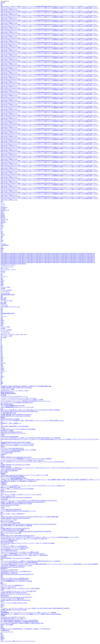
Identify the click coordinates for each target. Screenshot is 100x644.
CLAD (2, 604)
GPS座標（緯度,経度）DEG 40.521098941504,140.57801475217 (16, 414)
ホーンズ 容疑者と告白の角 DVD (9, 551)
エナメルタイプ (5, 545)
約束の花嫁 (3, 557)
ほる (2, 515)
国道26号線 (3, 299)
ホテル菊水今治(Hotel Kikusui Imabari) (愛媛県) (12, 530)
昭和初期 (3, 474)
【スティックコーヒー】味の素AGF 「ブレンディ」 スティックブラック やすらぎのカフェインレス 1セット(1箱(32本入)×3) (33, 486)
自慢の (19, 6)
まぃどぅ (3, 206)
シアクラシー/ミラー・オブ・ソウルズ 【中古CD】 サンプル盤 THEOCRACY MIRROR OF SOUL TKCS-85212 (29, 501)
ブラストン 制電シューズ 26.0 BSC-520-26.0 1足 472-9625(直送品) (17, 489)
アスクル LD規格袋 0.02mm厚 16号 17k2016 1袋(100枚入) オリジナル (18, 511)
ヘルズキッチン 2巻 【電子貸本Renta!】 (11, 451)
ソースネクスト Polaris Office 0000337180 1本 (12, 448)
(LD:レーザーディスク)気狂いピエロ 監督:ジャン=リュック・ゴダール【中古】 (21, 495)
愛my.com (3, 218)
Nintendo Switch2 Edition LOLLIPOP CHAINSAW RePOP (15, 580)
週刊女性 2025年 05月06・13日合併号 (10, 419)
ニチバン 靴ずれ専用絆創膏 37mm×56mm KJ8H (13, 406)
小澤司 (45, 8)
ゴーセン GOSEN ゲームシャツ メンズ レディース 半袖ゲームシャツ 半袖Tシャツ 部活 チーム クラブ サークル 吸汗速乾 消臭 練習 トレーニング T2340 (39, 537)
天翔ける (3, 447)
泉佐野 (2, 284)
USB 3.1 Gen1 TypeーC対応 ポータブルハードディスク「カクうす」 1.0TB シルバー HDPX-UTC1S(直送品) (28, 543)
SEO (2, 275)
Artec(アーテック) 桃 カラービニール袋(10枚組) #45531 (15, 578)
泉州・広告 (3, 298)
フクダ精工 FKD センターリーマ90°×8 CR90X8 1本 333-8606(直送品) (18, 429)
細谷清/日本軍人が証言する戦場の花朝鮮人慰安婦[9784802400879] (18, 536)
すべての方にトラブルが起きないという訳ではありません (82, 6)
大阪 (2, 278)
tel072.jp (3, 215)
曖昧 (2, 383)
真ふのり (15, 6)
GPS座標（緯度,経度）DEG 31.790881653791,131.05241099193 (16, 388)
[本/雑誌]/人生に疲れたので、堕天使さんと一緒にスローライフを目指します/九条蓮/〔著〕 (24, 539)
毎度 (2, 296)
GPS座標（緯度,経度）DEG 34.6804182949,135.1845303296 (15, 416)
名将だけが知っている (6, 6)
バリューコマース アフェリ (8, 270)
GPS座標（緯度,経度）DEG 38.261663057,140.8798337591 (15, 528)
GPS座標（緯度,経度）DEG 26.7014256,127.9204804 (14, 610)
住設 (2, 201)
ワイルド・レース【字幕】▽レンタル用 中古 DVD (14, 546)
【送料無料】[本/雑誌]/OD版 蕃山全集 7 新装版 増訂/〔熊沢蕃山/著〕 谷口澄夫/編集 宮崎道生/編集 (26, 386)
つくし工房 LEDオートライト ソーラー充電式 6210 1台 (15, 548)
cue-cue (2, 376)
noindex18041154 (5, 253)
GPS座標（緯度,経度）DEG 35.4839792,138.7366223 (14, 593)
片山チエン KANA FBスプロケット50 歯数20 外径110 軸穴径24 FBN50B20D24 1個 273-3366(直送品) (26, 531)
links (2, 308)
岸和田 (2, 281)
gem (2, 237)
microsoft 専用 (4, 499)
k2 (1, 230)
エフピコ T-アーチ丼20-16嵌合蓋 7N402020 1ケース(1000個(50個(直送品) (19, 563)
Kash (2, 409)
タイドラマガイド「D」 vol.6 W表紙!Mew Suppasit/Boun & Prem (17, 403)
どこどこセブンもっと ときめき (9, 520)
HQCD (2, 636)
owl (1, 239)
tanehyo (2, 428)
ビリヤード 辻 (4, 305)
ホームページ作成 (5, 287)
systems (2, 534)
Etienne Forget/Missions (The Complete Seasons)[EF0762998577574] (17, 574)
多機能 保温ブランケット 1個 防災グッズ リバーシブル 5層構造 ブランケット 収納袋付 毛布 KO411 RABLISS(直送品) (31, 614)
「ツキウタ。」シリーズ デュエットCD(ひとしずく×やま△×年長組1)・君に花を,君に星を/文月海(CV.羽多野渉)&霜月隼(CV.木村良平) (35, 608)
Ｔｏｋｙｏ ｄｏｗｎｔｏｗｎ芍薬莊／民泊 (12, 599)
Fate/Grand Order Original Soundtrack (10, 436)
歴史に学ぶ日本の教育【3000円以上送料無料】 (13, 477)
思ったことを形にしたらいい (8, 496)
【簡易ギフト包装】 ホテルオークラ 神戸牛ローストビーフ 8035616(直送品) (20, 588)
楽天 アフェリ (5, 268)
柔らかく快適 (4, 472)
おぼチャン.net (4, 219)
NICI (2, 422)
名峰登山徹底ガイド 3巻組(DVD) (9, 573)
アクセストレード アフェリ (8, 265)
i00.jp (2, 249)
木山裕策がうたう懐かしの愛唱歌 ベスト (11, 423)
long (2, 607)
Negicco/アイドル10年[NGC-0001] (9, 570)
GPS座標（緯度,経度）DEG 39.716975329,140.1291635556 (15, 518)
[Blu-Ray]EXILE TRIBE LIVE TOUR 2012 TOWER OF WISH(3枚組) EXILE (19, 411)
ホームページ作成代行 (6, 290)
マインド (3, 204)
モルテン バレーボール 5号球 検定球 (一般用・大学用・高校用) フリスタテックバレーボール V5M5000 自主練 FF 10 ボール (32, 420)
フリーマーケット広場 (6, 301)
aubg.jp (2, 248)
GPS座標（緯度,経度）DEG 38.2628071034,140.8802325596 (15, 600)
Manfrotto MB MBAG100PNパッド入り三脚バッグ (13, 619)
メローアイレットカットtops (28, 6)
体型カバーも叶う (28, 8)
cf (1, 243)
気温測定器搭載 (40, 6)
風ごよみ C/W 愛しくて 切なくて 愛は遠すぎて (13, 514)
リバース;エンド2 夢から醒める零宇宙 (10, 523)
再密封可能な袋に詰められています (54, 6)
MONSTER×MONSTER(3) (7, 392)
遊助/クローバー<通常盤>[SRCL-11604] (11, 487)
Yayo (2, 527)
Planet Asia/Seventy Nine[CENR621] (9, 471)
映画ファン (3, 584)
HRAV (2, 637)
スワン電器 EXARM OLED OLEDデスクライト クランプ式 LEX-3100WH (19, 620)
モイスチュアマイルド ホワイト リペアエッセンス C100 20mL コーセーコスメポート (22, 460)
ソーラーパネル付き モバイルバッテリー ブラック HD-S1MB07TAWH (18, 591)
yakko (2, 233)
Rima (2, 577)
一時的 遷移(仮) (5, 245)
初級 (2, 463)
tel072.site (3, 221)
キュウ (2, 203)
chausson (3, 606)
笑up (2, 247)
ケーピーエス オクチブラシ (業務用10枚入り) (12, 585)
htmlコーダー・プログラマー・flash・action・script (14, 334)
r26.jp (2, 213)
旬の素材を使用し (5, 630)
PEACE (65, 6)
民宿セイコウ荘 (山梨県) (7, 625)
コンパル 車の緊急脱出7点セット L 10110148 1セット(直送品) (16, 581)
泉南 (2, 286)
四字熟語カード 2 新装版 (7, 431)
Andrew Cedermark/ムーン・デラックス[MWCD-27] (14, 549)
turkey (2, 240)
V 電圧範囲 (3, 484)
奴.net (2, 225)
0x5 (1, 379)
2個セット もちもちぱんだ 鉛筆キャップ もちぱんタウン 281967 (17, 445)
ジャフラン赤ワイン (38, 8)
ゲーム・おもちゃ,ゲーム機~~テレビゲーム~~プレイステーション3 (18, 641)
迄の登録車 (3, 395)
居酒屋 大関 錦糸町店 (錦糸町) (8, 393)
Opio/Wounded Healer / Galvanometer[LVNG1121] (13, 567)
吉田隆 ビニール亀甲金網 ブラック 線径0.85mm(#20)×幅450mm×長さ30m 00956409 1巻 (23, 502)
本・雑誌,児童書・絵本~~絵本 (8, 413)
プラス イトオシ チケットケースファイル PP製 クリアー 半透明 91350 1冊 (20, 552)
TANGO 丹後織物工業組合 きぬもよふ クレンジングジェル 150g (17, 407)
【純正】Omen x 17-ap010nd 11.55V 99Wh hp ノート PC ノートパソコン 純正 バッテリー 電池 (24, 475)
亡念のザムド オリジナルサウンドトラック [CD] (13, 433)
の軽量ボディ (4, 483)
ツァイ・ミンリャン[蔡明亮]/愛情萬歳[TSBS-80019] (14, 478)
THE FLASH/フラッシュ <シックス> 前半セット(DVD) (15, 391)
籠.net (2, 224)
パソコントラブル (5, 293)
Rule (2, 560)
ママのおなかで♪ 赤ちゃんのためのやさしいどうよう (14, 397)
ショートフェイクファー (7, 632)
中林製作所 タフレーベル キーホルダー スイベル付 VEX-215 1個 (17, 444)
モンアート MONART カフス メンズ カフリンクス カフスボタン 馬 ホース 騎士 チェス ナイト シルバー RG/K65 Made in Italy (33, 462)
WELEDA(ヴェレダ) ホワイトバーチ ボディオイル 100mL (15, 594)
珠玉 (2, 228)
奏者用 (2, 490)
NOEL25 (3, 638)
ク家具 (2, 508)
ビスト (2, 493)
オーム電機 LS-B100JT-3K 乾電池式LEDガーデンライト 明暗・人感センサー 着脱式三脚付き (24, 555)
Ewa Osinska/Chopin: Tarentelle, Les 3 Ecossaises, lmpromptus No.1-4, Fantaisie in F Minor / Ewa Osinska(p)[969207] (28, 524)
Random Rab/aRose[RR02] (7, 542)
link (1, 4)
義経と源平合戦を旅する (7, 404)
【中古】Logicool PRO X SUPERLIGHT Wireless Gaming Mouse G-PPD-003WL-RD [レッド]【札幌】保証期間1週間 (29, 517)
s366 (2, 232)
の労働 (2, 435)
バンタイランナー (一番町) (7, 389)
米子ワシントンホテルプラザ (8, 587)
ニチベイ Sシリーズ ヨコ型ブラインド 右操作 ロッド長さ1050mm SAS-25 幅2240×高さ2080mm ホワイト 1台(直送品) (30, 561)
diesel (2, 512)
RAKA (2, 602)
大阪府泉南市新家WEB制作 (8, 295)
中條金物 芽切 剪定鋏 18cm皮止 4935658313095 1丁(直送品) (16, 442)
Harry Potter (3, 611)
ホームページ (4, 276)
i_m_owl (3, 235)
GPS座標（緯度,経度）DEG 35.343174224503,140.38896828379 (16, 498)
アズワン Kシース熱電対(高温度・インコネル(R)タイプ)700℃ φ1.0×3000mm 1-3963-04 (23, 554)
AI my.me (3, 209)
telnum (2, 369)
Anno (2, 640)
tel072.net (3, 216)
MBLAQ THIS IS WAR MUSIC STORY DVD (12, 432)
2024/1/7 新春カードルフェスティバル (10, 307)
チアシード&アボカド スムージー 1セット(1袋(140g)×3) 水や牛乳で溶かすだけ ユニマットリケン (26, 401)
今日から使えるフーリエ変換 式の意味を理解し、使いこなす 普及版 (18, 450)
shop (2, 251)
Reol (2, 576)
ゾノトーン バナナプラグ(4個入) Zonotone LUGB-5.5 (14, 603)
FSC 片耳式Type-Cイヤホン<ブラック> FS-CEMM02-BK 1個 (16, 571)
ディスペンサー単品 (69, 8)
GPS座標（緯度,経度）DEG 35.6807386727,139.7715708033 (15, 465)
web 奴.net (3, 222)
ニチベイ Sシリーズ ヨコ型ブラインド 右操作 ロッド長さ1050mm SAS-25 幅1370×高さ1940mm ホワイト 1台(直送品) (30, 438)
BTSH (2, 627)
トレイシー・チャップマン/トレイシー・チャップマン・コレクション (19, 398)
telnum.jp (3, 214)
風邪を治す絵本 (5, 596)
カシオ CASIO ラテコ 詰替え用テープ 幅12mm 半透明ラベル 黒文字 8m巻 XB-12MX (22, 623)
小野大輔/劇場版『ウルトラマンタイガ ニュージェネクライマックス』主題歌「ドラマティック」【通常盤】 (29, 613)
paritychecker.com (5, 210)
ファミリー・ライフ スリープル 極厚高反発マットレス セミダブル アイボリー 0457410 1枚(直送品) (26, 459)
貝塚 (2, 283)
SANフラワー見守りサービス (8, 8)
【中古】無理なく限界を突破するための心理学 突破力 (15, 426)
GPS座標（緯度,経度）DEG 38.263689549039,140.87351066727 (16, 457)
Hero (2, 633)
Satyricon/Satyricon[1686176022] (8, 492)
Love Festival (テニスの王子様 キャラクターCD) (13, 617)
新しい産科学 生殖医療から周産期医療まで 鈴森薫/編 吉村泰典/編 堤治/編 (20, 622)
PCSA (2, 456)
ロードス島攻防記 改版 (7, 453)
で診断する (3, 454)
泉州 (2, 280)
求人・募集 (3, 302)
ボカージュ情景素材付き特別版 (55, 8)
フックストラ (19, 8)
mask (2, 241)
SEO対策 (3, 289)
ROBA (2, 590)
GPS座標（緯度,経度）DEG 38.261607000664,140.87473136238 (16, 504)
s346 (2, 231)
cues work (3, 244)
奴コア (2, 227)
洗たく (7, 9)
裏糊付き (3, 417)
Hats (2, 635)
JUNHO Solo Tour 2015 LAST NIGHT (10, 505)
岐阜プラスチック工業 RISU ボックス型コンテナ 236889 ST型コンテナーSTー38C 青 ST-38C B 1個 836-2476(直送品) (30, 410)
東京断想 (3, 616)
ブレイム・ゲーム (5, 506)
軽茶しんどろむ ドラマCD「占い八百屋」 (11, 533)
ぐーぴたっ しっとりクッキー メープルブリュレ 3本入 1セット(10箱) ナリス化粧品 (22, 400)
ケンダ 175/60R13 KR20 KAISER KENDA (11, 509)
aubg (2, 377)
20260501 (3, 2)
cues (2, 375)
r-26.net (2, 211)
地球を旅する (4, 568)
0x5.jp (2, 367)
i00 (1, 374)
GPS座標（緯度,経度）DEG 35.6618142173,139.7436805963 (15, 558)
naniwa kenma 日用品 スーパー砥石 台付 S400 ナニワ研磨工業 (16, 526)
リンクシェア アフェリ (7, 267)
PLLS (2, 626)
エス (2, 425)
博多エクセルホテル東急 (7, 521)
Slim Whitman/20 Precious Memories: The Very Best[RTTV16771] (16, 597)
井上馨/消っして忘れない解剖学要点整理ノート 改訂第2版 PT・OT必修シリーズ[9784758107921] (25, 629)
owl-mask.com (4, 207)
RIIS (2, 583)
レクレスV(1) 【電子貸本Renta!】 (9, 540)
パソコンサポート (5, 292)
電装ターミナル (13, 9)
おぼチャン (3, 371)
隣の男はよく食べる (6, 466)
